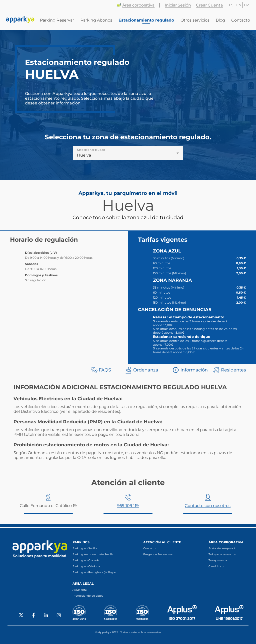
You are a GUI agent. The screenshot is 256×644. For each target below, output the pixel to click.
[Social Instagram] (59, 616)
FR (246, 5)
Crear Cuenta (209, 5)
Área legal (83, 584)
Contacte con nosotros (208, 506)
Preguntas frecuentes (158, 554)
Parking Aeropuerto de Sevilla (93, 554)
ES (231, 5)
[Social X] (21, 616)
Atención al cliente (162, 542)
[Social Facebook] (34, 616)
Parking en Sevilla (85, 548)
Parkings (81, 542)
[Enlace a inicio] (20, 20)
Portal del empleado (222, 548)
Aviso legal (80, 590)
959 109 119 (128, 506)
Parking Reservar (57, 20)
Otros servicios (195, 20)
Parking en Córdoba (86, 566)
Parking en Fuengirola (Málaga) (94, 572)
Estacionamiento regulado (146, 20)
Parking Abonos (96, 20)
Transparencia (218, 560)
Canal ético (216, 566)
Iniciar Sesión (178, 5)
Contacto (241, 20)
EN (239, 5)
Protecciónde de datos (88, 596)
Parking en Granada (86, 560)
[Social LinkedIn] (46, 616)
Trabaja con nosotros (222, 554)
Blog (220, 20)
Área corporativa (136, 5)
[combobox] (128, 155)
